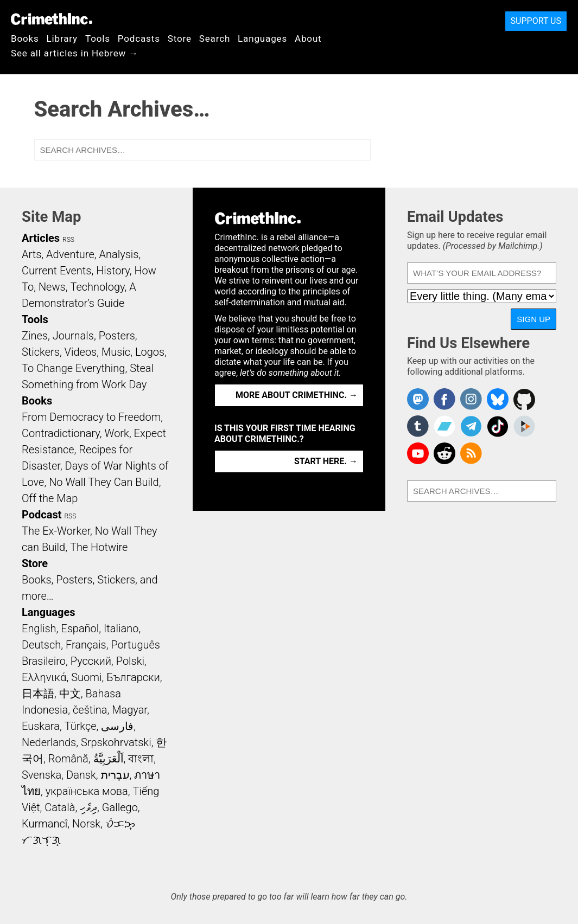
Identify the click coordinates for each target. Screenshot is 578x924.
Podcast (42, 515)
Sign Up (533, 319)
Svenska (42, 775)
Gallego (120, 807)
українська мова (87, 791)
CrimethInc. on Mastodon (418, 399)
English (39, 628)
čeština (90, 710)
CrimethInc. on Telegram (471, 426)
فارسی (117, 726)
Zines (35, 336)
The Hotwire (99, 547)
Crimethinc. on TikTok (498, 426)
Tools (98, 39)
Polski (130, 661)
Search (215, 39)
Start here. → (326, 461)
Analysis (119, 254)
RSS (68, 240)
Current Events (56, 271)
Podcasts (139, 39)
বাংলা (141, 759)
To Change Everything (73, 368)
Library (62, 39)
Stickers (41, 352)
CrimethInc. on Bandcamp (444, 426)
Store (180, 39)
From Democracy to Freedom (91, 417)
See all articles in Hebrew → (75, 53)
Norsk (86, 824)
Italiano (121, 628)
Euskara (41, 726)
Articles (41, 238)
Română (68, 759)
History (113, 271)
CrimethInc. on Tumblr (418, 426)
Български (133, 677)
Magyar (129, 710)
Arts (31, 254)
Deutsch (41, 645)
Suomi (86, 677)
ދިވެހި (88, 807)
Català (60, 807)
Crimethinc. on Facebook (444, 399)
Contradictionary (61, 433)
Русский (91, 661)
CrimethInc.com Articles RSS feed (471, 453)
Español (80, 628)
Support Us (536, 21)
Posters (117, 336)
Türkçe (81, 726)
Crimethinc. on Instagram (471, 399)
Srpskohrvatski (116, 742)
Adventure (70, 254)
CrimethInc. (52, 19)
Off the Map (50, 498)
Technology (97, 287)
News (52, 287)
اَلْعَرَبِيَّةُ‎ (109, 759)
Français (86, 645)
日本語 (38, 694)
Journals (73, 336)
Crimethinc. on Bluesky (498, 399)
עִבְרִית (115, 775)
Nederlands (49, 742)
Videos (81, 352)
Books (25, 39)
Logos (150, 352)
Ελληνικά (44, 677)
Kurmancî (45, 824)
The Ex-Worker (56, 531)
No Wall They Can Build (104, 482)
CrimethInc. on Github (524, 399)
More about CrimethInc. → (297, 395)
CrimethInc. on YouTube (418, 453)
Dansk (81, 775)
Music (116, 352)
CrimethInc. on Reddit (444, 453)
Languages (262, 39)
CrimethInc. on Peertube (524, 426)
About (308, 39)
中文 (70, 694)
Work (117, 433)
